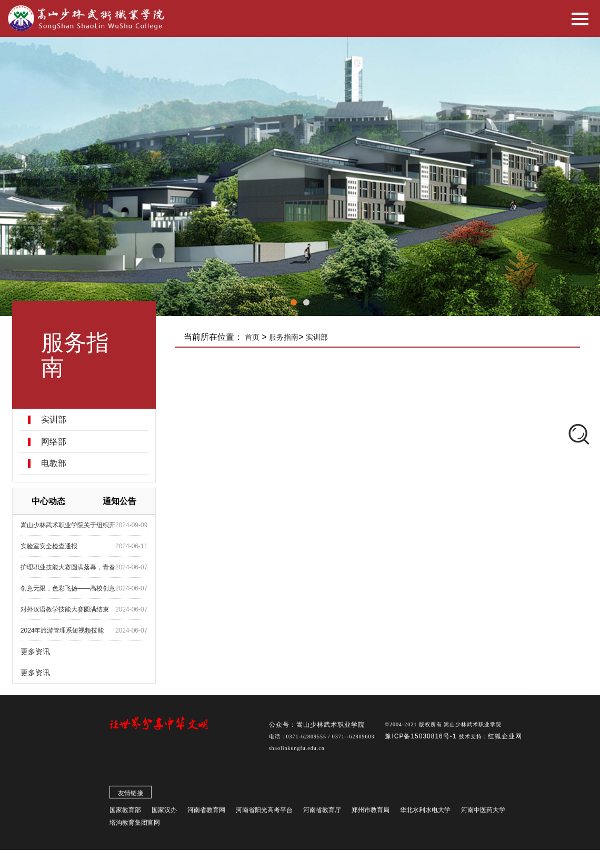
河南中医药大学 (483, 812)
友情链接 (131, 795)
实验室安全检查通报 (50, 546)
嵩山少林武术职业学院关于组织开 (69, 525)
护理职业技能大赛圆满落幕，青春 (69, 567)
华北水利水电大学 (425, 812)
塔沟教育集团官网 (135, 824)
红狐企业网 (505, 738)
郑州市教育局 (371, 812)
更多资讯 (36, 652)
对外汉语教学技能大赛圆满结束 (66, 609)
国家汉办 (164, 812)
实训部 (55, 420)
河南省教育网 (206, 812)
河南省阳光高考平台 (264, 812)
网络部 (55, 442)
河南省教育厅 (322, 812)
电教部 (55, 463)
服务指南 (285, 337)
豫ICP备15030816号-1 (422, 738)
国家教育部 (125, 812)
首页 (254, 337)
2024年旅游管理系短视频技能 (63, 630)
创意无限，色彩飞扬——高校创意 (69, 588)
